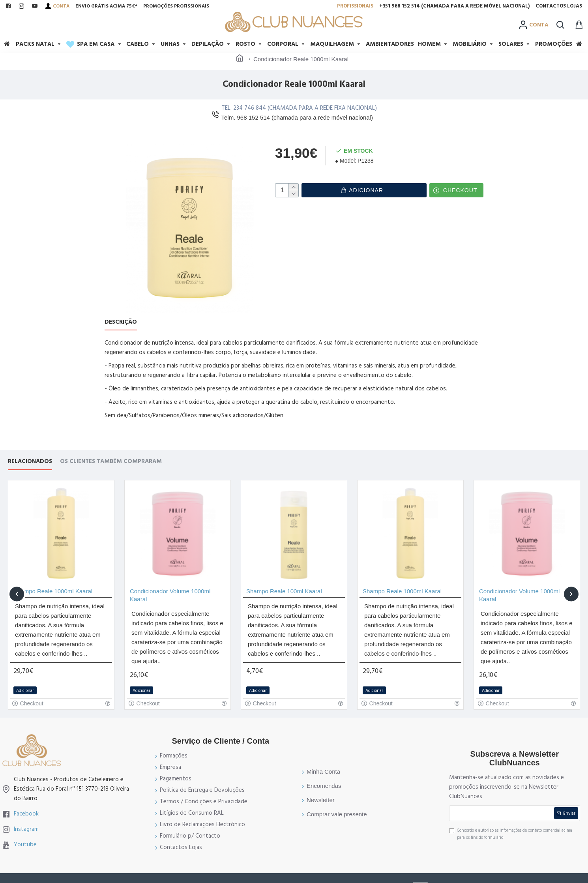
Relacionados (30, 452)
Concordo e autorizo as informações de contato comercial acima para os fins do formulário (511, 824)
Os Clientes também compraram (111, 452)
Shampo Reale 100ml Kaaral (284, 581)
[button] (17, 584)
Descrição (121, 322)
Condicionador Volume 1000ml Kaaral (170, 585)
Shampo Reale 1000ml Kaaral (53, 581)
